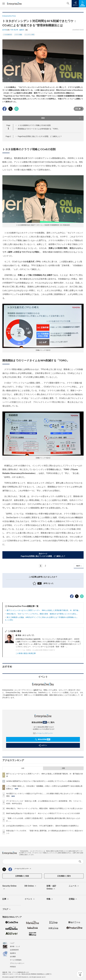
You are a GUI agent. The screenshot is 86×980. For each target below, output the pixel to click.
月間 (63, 768)
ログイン (43, 745)
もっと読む (9, 620)
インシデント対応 (29, 35)
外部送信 (13, 967)
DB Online (31, 886)
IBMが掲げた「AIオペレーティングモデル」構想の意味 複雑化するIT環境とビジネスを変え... (42, 614)
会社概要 (13, 957)
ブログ (7, 909)
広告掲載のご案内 (64, 876)
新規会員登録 (42, 739)
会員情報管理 (14, 950)
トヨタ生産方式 (8, 35)
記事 (6, 899)
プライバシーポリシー (17, 963)
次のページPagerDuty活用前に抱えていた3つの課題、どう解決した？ (43, 555)
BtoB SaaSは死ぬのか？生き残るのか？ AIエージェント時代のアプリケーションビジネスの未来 (43, 813)
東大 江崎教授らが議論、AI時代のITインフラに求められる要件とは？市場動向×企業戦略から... (42, 617)
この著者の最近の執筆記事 (26, 653)
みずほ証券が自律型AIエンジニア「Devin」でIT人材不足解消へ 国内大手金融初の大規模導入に (43, 826)
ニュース (74, 886)
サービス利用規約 (16, 960)
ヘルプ (12, 943)
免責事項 (13, 953)
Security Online (9, 887)
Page (8, 136)
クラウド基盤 (18, 35)
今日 (23, 768)
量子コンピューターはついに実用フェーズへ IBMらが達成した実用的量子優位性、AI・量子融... (43, 610)
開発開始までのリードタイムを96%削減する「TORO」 (39, 129)
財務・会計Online (51, 887)
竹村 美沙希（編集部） (18, 30)
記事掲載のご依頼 (22, 876)
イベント (30, 899)
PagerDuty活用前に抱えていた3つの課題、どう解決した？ (40, 136)
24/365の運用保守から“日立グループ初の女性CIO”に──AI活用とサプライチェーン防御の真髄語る (43, 781)
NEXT (79, 566)
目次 (61, 118)
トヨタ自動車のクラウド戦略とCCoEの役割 (34, 125)
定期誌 (73, 899)
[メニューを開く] (4, 4)
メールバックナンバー (43, 733)
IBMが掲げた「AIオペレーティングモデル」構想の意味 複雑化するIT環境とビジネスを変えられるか (44, 808)
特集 (50, 899)
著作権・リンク (15, 946)
